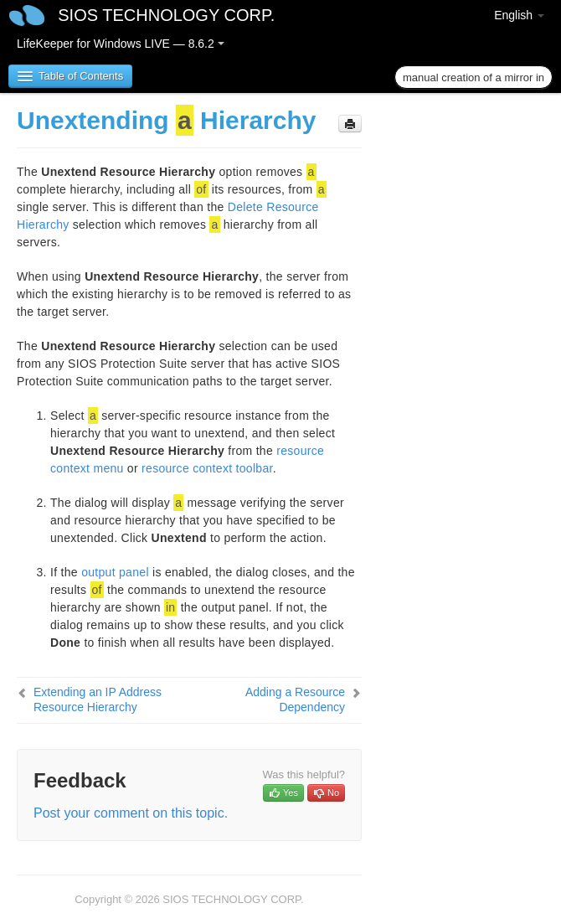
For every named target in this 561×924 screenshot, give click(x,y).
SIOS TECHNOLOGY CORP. (166, 15)
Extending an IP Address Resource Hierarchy (98, 699)
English (519, 15)
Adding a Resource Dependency (295, 699)
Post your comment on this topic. (131, 813)
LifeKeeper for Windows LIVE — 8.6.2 (121, 44)
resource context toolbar (207, 468)
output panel (115, 572)
